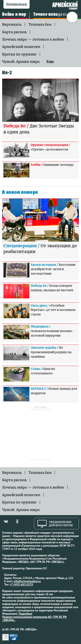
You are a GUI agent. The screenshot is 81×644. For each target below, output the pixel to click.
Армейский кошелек (21, 47)
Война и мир (14, 14)
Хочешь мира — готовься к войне (33, 39)
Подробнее (25, 614)
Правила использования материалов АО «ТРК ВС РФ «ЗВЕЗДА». (34, 619)
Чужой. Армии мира (21, 62)
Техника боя (40, 24)
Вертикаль (12, 24)
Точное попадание (52, 14)
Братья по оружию (19, 54)
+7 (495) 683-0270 (21, 585)
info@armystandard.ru (27, 581)
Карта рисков (14, 32)
